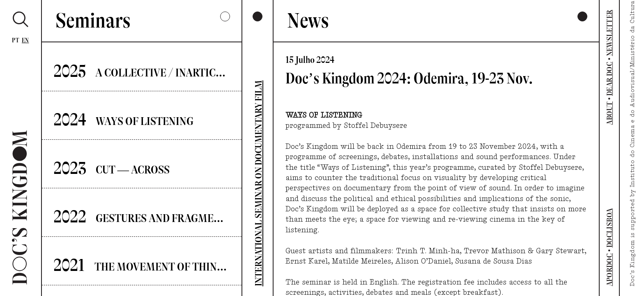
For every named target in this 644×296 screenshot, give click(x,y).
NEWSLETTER (609, 33)
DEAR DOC (609, 79)
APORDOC (609, 270)
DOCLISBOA (609, 228)
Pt (16, 40)
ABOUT (609, 113)
